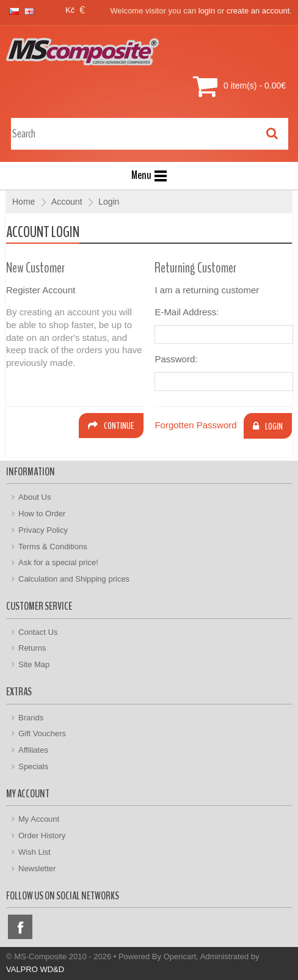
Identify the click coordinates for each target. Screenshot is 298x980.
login (207, 11)
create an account (258, 11)
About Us (35, 497)
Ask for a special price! (58, 562)
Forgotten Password (195, 425)
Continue (111, 426)
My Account (39, 819)
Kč (70, 10)
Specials (33, 766)
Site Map (34, 664)
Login (109, 202)
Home (24, 202)
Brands (31, 718)
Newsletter (37, 868)
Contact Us (38, 632)
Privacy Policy (43, 530)
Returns (32, 648)
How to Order (42, 514)
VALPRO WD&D (35, 969)
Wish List (35, 852)
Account (67, 202)
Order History (42, 836)
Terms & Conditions (53, 547)
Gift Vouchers (42, 733)
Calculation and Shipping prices (74, 579)
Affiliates (33, 750)
